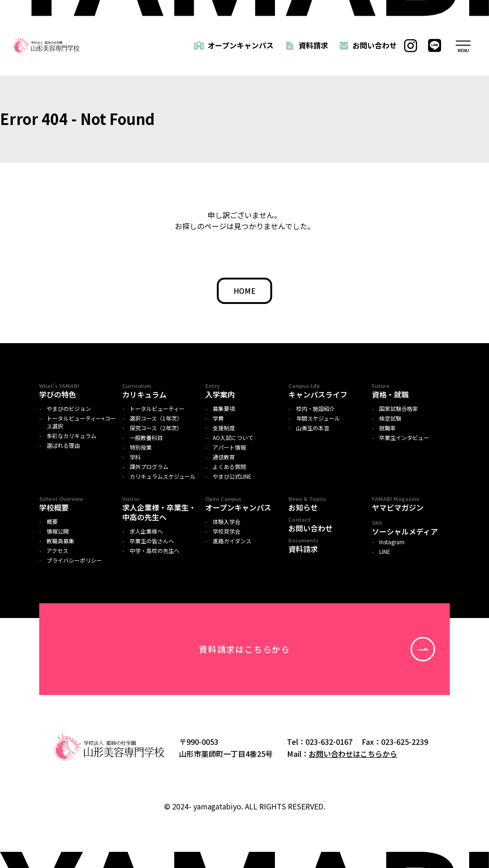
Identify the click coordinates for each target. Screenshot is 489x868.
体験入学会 (227, 522)
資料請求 (313, 45)
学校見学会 (227, 531)
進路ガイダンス (232, 541)
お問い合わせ (375, 45)
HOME (244, 291)
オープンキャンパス (241, 45)
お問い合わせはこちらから (353, 754)
